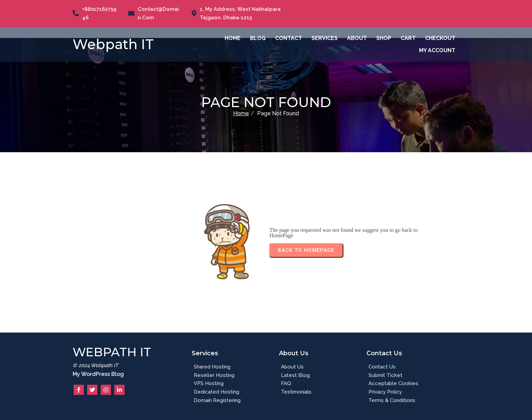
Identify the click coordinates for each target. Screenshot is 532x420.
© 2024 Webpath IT (95, 365)
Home (241, 113)
